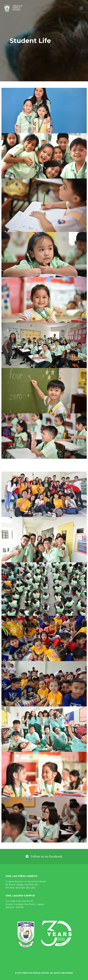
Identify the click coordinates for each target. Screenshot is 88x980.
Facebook (56, 856)
